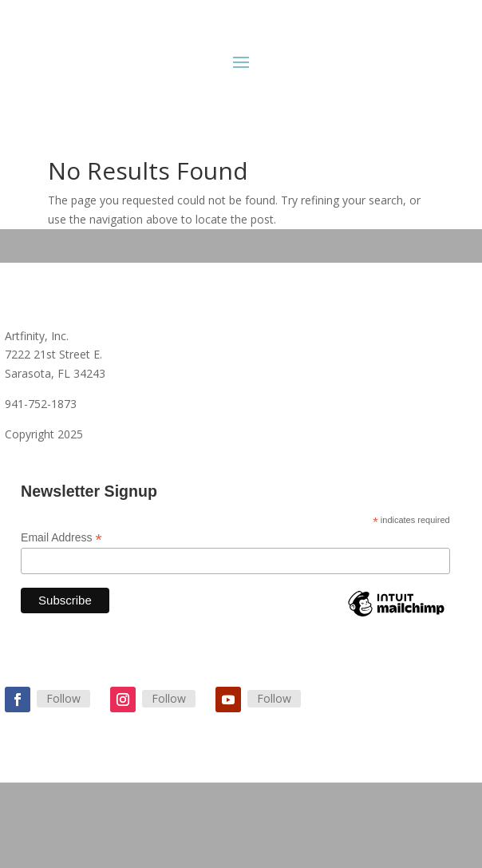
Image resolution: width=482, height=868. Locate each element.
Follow (63, 698)
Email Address (61, 538)
